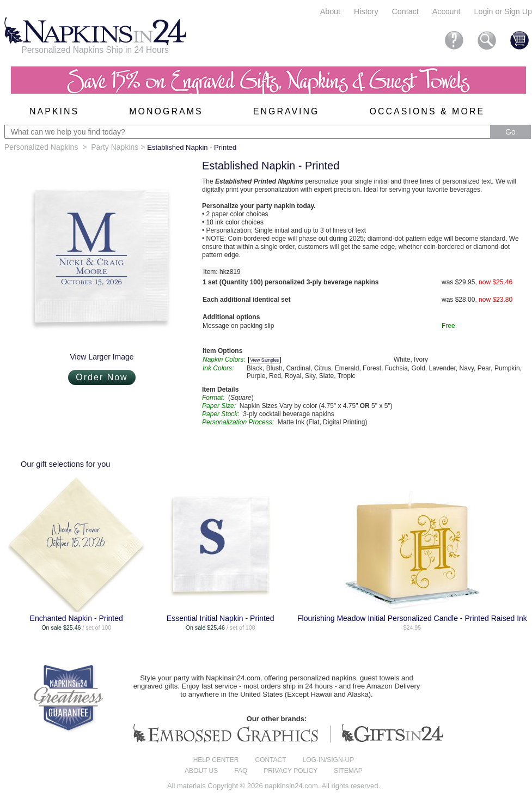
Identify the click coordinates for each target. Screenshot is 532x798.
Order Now (102, 377)
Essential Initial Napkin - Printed (221, 618)
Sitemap (348, 771)
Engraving (286, 111)
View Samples (264, 360)
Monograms (166, 111)
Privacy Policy (291, 771)
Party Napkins (115, 147)
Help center (216, 760)
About (330, 11)
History (366, 11)
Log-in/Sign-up (329, 760)
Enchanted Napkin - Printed (77, 618)
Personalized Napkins (41, 147)
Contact (405, 11)
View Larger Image (102, 357)
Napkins (54, 111)
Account (447, 11)
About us (201, 771)
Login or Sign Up (503, 11)
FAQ (241, 771)
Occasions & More (427, 111)
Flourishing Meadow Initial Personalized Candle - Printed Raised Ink (412, 618)
